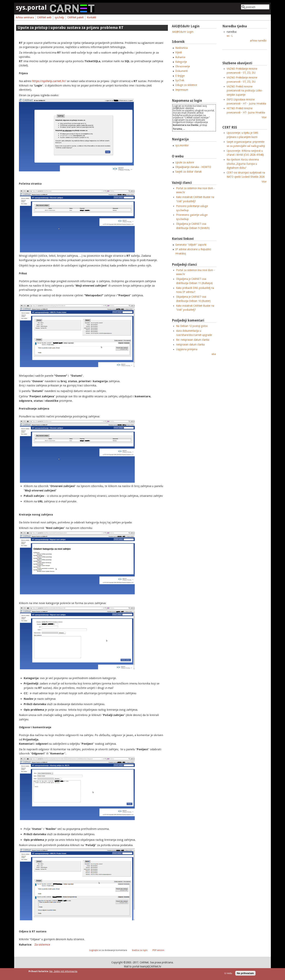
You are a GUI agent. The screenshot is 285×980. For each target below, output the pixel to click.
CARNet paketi (76, 17)
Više (264, 117)
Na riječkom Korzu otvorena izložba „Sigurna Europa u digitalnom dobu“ (243, 164)
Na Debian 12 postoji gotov (192, 326)
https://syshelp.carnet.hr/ (49, 81)
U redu (228, 973)
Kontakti (91, 17)
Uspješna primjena (187, 349)
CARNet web (44, 17)
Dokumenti (182, 71)
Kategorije (181, 62)
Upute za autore (185, 162)
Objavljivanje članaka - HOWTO (193, 167)
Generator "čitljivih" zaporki (191, 245)
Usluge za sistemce (186, 85)
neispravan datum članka (190, 345)
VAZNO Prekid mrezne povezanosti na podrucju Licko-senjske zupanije (245, 91)
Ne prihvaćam (245, 973)
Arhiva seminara (25, 17)
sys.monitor (182, 145)
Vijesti (179, 52)
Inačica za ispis (140, 950)
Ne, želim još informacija (63, 971)
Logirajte (94, 950)
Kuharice (180, 57)
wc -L (230, 36)
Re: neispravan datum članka (193, 340)
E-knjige (180, 76)
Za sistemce (42, 945)
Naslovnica (181, 48)
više (214, 354)
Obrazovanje (183, 66)
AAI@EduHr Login (183, 32)
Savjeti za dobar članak (188, 172)
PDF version (158, 950)
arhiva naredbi (258, 41)
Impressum (182, 90)
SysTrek (180, 80)
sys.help (59, 17)
